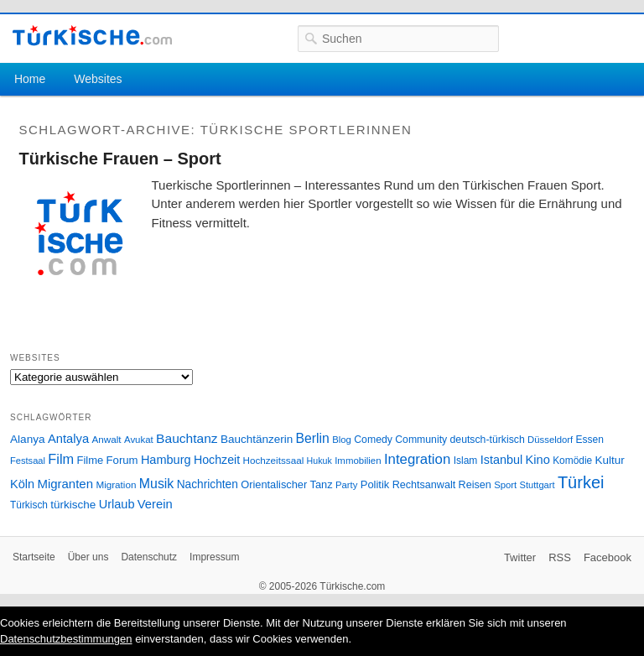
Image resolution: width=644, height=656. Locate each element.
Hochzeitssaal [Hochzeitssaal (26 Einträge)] (273, 460)
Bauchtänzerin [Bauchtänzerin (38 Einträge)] (257, 439)
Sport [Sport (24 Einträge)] (505, 485)
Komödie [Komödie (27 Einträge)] (572, 461)
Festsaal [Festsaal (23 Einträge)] (28, 461)
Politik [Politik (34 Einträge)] (375, 484)
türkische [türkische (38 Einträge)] (73, 505)
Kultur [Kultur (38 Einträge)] (610, 460)
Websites (98, 79)
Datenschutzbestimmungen (66, 639)
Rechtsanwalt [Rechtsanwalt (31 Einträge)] (424, 485)
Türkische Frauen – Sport (120, 159)
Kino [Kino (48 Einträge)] (538, 460)
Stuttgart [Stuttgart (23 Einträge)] (538, 485)
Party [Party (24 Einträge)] (346, 485)
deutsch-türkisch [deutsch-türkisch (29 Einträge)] (488, 440)
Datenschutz (149, 557)
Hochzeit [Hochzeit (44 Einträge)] (217, 460)
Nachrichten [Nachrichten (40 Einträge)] (208, 484)
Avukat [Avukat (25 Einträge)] (139, 440)
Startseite (34, 557)
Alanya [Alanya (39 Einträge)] (28, 439)
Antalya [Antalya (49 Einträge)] (68, 439)
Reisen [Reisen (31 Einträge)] (475, 485)
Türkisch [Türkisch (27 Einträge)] (29, 505)
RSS (560, 557)
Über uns (88, 557)
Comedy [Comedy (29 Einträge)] (373, 440)
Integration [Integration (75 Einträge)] (417, 459)
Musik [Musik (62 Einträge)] (157, 484)
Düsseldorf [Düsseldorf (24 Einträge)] (550, 440)
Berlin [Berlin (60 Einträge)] (313, 438)
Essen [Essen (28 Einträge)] (590, 440)
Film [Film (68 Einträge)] (61, 459)
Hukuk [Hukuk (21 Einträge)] (319, 461)
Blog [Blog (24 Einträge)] (342, 440)
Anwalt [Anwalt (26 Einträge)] (107, 439)
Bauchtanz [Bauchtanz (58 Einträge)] (187, 438)
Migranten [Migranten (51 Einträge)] (65, 484)
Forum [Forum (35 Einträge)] (122, 460)
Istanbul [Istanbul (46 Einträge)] (501, 460)
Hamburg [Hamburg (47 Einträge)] (166, 460)
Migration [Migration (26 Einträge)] (116, 484)
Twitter (520, 557)
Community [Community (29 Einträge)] (421, 440)
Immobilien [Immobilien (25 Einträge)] (358, 461)
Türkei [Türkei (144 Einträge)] (581, 482)
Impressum (214, 557)
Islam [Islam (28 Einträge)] (466, 461)
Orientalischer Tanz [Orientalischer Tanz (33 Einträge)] (286, 484)
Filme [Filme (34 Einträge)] (91, 460)
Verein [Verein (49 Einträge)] (155, 504)
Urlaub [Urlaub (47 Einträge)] (117, 504)
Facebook (608, 557)
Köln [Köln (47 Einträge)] (22, 484)
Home (30, 79)
